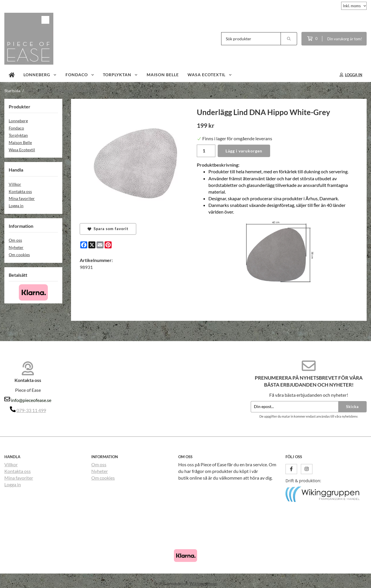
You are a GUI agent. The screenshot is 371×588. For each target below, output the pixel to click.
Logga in (16, 206)
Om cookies (19, 255)
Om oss (15, 240)
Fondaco (80, 75)
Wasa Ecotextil (210, 75)
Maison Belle (163, 75)
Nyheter (16, 247)
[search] (289, 39)
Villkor (15, 184)
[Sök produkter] (251, 39)
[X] (92, 245)
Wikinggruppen (203, 584)
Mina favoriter (22, 198)
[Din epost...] (294, 407)
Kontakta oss (20, 191)
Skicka (352, 407)
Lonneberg (40, 75)
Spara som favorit (108, 229)
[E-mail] (100, 245)
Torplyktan (120, 75)
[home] (12, 75)
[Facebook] (84, 245)
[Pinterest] (108, 245)
